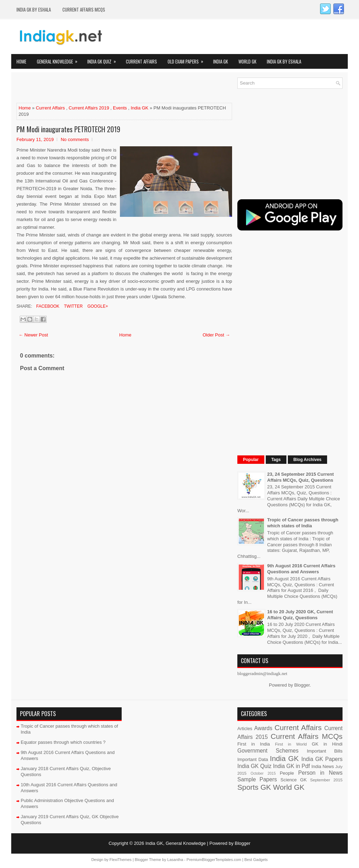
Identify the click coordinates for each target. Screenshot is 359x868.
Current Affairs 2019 (89, 108)
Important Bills (325, 751)
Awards (263, 728)
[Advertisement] (99, 88)
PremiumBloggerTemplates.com (214, 860)
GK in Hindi (327, 744)
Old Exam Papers (188, 59)
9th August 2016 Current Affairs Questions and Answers (301, 569)
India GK (221, 61)
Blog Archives (307, 460)
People (287, 773)
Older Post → (216, 335)
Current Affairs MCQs (84, 9)
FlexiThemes (120, 860)
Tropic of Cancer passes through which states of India (303, 523)
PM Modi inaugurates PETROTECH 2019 (68, 129)
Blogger (302, 685)
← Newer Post (33, 335)
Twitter (73, 306)
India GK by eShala (34, 9)
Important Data (253, 759)
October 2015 (263, 773)
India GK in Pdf (292, 766)
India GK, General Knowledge (176, 843)
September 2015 (326, 780)
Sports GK (254, 787)
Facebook (47, 306)
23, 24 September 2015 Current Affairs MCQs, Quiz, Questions (300, 477)
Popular (251, 460)
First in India (254, 744)
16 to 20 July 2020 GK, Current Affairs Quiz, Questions (300, 615)
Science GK (294, 780)
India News (323, 766)
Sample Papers (257, 779)
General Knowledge (59, 59)
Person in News (320, 773)
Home (21, 61)
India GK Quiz (104, 59)
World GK (247, 61)
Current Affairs (141, 61)
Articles (245, 729)
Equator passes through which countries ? (63, 742)
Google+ (97, 306)
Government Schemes (268, 751)
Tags (276, 460)
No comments (75, 139)
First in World (291, 744)
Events (120, 108)
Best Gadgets (256, 860)
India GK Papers (322, 759)
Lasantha (175, 860)
